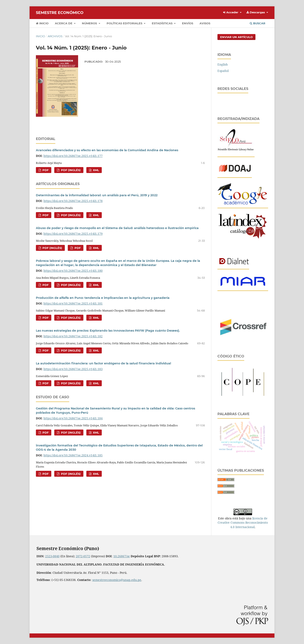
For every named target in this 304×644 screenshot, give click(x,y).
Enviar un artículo (236, 37)
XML (96, 170)
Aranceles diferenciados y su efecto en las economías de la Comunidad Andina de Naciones (107, 150)
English (223, 64)
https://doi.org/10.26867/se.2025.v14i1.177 (73, 156)
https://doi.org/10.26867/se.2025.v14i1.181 (73, 303)
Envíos (188, 23)
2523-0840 (52, 556)
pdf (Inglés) (70, 170)
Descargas (256, 12)
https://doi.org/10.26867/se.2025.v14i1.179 (73, 234)
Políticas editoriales (125, 23)
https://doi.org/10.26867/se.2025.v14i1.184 (73, 418)
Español (223, 71)
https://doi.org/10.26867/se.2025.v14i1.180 (73, 271)
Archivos (55, 36)
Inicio (42, 23)
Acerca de (64, 23)
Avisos (205, 23)
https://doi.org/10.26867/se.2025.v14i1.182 (73, 336)
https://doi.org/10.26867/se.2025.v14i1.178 (73, 201)
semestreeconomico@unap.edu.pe (117, 580)
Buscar (258, 23)
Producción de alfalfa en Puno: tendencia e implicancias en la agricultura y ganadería (103, 298)
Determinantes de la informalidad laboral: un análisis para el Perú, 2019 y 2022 (97, 195)
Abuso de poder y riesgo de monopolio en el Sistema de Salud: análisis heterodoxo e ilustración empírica (117, 228)
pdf (45, 170)
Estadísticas (163, 23)
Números (90, 23)
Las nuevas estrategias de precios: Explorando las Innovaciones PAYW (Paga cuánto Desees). (108, 331)
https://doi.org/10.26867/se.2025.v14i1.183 (73, 369)
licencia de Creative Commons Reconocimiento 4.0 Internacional (243, 522)
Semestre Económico (60, 13)
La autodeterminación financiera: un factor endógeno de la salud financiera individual (103, 363)
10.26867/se (122, 556)
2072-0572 (83, 556)
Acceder (231, 12)
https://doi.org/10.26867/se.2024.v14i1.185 (73, 455)
